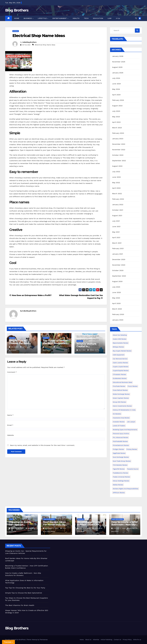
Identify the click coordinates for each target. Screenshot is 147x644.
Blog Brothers (17, 10)
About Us (88, 640)
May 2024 (116, 89)
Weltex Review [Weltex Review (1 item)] (118, 485)
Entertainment (60, 18)
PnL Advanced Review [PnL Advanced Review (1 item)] (121, 437)
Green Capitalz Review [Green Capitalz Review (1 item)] (121, 398)
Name (10, 415)
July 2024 (116, 78)
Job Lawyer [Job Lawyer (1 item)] (131, 422)
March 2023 (117, 128)
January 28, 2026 (18, 528)
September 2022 (119, 161)
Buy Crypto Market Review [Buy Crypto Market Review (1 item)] (122, 351)
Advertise (96, 640)
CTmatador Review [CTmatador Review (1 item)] (119, 374)
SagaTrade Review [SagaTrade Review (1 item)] (119, 453)
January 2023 (118, 139)
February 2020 (118, 314)
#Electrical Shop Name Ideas (45, 45)
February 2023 (118, 133)
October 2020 (118, 270)
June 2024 (116, 84)
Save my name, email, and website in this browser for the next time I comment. (42, 445)
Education (98, 18)
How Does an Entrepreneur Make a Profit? (30, 295)
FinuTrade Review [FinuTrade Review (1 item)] (119, 386)
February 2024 (118, 100)
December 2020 (119, 259)
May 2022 (116, 183)
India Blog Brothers (30, 42)
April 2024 (116, 95)
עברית (118, 18)
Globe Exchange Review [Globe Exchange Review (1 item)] (121, 394)
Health (76, 18)
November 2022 (119, 150)
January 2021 (118, 254)
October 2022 (118, 155)
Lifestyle (42, 18)
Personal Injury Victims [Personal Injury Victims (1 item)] (121, 434)
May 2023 (116, 117)
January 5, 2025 (120, 528)
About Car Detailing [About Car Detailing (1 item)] (120, 335)
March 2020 (117, 309)
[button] (136, 18)
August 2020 (117, 281)
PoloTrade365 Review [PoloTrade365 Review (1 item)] (120, 441)
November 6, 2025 (52, 528)
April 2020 (116, 303)
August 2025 (117, 67)
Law (110, 18)
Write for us (137, 640)
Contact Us (117, 640)
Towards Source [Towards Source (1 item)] (133, 469)
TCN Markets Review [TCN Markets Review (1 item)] (120, 465)
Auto (11, 519)
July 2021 (116, 221)
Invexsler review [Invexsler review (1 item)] (119, 422)
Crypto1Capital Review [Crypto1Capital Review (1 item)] (121, 371)
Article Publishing (106, 640)
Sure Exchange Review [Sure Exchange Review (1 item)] (121, 457)
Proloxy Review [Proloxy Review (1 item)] (132, 449)
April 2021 (116, 237)
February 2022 (118, 199)
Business (28, 18)
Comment (12, 372)
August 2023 (117, 106)
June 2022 (116, 177)
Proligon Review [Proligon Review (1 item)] (118, 449)
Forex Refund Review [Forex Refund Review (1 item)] (120, 390)
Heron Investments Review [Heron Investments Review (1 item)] (122, 406)
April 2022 (116, 188)
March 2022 (117, 194)
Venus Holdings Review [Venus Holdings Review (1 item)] (121, 481)
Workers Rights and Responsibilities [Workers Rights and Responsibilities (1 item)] (126, 489)
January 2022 (118, 205)
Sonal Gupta (93, 350)
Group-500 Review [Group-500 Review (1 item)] (119, 402)
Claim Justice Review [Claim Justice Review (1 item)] (120, 363)
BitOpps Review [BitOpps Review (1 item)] (118, 347)
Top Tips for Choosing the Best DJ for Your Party (25, 588)
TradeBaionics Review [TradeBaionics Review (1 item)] (120, 473)
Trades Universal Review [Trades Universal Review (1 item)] (121, 477)
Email (10, 425)
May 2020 (116, 298)
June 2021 (116, 226)
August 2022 (117, 166)
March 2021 (117, 243)
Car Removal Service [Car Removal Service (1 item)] (120, 359)
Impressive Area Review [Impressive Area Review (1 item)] (121, 418)
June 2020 (116, 292)
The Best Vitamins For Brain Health (20, 605)
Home (17, 18)
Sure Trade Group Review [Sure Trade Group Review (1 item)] (122, 461)
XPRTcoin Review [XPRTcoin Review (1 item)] (119, 493)
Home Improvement (49, 519)
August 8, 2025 (85, 528)
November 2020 (119, 265)
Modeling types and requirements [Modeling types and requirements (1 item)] (125, 430)
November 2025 (119, 62)
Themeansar (44, 640)
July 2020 (116, 287)
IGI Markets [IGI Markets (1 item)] (117, 414)
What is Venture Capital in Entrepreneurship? (88, 346)
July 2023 (116, 111)
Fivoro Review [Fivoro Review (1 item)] (133, 386)
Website (10, 435)
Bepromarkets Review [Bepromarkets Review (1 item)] (121, 343)
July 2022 (116, 172)
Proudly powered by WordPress (16, 640)
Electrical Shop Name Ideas (39, 36)
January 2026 (118, 56)
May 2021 (116, 232)
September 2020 (119, 276)
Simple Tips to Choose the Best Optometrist (19, 343)
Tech (86, 18)
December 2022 (119, 144)
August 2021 (117, 216)
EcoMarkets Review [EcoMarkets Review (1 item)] (120, 378)
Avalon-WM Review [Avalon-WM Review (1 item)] (120, 339)
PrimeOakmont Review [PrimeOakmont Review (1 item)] (121, 445)
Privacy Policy (127, 640)
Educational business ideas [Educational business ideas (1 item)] (122, 382)
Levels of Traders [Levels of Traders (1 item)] (119, 426)
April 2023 (116, 122)
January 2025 (118, 73)
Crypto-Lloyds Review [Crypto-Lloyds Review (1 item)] (121, 367)
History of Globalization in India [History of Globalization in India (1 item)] (124, 410)
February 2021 (118, 248)
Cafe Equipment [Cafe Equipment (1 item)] (119, 355)
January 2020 (118, 320)
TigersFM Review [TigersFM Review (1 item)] (119, 469)
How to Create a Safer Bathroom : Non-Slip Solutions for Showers (125, 525)
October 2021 (118, 210)
